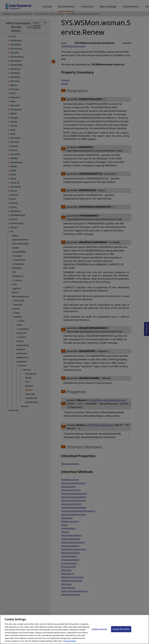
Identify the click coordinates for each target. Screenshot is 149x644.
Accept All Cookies (121, 633)
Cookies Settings (99, 633)
